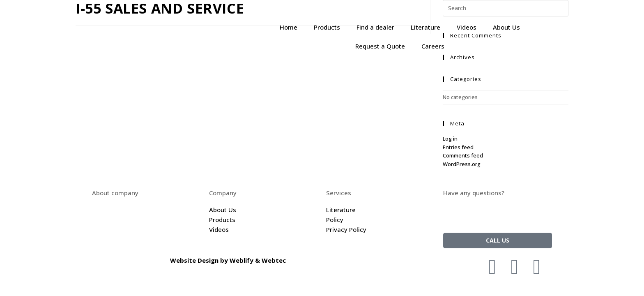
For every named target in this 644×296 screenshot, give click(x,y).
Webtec (274, 260)
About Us (506, 27)
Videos (467, 27)
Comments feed (463, 155)
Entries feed (458, 147)
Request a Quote (380, 46)
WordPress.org (462, 164)
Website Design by (200, 260)
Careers (433, 46)
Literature (425, 27)
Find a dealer (375, 27)
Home (289, 27)
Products (327, 27)
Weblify (241, 260)
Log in (450, 139)
